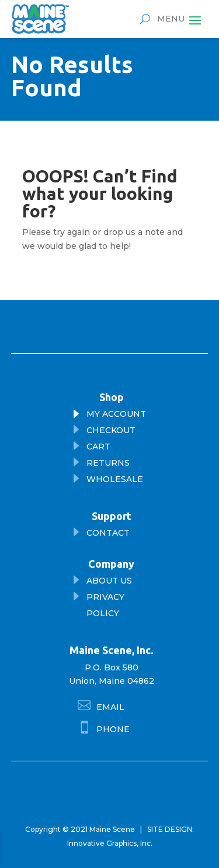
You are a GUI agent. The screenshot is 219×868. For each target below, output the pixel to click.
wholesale (115, 479)
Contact (108, 533)
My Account (116, 414)
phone (113, 729)
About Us (109, 581)
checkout (111, 430)
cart (98, 447)
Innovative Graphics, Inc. (110, 843)
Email (110, 707)
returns (108, 463)
